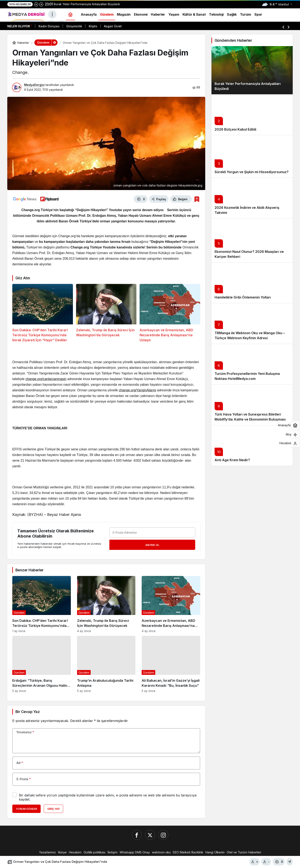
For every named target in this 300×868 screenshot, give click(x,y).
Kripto (93, 26)
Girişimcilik (74, 26)
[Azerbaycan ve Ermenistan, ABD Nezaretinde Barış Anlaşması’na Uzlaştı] (170, 313)
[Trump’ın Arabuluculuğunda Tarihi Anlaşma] (106, 664)
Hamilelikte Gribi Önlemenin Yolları (243, 297)
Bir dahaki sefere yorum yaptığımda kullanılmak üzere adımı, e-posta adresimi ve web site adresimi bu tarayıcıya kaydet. (108, 797)
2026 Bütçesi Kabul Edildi (235, 129)
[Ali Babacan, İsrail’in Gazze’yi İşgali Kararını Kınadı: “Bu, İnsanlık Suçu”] (171, 664)
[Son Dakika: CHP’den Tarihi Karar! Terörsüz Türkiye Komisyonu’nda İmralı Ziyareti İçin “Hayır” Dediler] (43, 313)
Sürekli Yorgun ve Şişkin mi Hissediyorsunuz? (252, 172)
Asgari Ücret (113, 26)
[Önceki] (36, 4)
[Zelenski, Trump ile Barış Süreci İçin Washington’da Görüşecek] (106, 313)
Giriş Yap (53, 809)
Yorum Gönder (26, 809)
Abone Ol (152, 545)
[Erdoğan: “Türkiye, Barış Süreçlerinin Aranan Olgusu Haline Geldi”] (42, 664)
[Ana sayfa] (70, 14)
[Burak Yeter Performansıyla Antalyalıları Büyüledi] (252, 70)
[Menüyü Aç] (52, 14)
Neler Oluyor (19, 26)
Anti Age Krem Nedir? (232, 460)
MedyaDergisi (34, 85)
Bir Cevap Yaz (27, 712)
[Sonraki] (41, 4)
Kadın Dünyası (49, 26)
